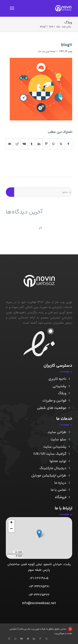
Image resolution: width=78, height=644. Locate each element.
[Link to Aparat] (21, 639)
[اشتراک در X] (61, 144)
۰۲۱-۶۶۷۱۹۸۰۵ (39, 578)
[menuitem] (13, 8)
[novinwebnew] (46, 8)
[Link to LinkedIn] (34, 639)
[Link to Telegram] (28, 639)
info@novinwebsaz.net (39, 603)
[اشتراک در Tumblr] (32, 144)
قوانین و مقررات (54, 401)
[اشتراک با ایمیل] (10, 144)
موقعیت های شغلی (52, 408)
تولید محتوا (58, 461)
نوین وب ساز (44, 51)
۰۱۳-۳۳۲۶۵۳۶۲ (39, 595)
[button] (39, 534)
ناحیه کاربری (57, 379)
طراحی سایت (57, 432)
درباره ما (60, 483)
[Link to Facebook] (40, 639)
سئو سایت (58, 439)
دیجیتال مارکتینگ (53, 468)
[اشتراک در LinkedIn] (39, 144)
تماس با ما (59, 490)
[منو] (13, 8)
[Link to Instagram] (9, 639)
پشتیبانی (59, 386)
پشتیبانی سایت (55, 447)
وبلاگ (68, 22)
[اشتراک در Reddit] (17, 144)
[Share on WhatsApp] (53, 144)
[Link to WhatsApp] (15, 639)
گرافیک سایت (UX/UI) (50, 454)
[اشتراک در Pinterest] (46, 144)
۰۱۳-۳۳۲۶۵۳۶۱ (39, 587)
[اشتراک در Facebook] (68, 144)
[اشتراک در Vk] (24, 144)
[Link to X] (46, 639)
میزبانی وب (59, 633)
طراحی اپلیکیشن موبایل (49, 476)
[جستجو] (39, 192)
